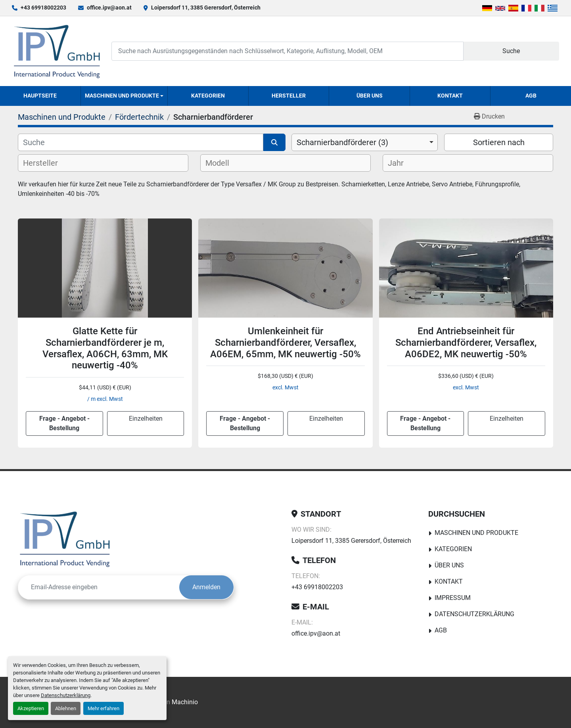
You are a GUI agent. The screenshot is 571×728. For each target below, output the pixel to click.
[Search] (287, 51)
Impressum (453, 598)
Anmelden (206, 587)
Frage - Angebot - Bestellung (64, 423)
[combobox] (365, 142)
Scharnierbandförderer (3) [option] (342, 142)
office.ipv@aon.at (109, 8)
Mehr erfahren (103, 708)
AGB (531, 96)
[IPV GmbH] (65, 539)
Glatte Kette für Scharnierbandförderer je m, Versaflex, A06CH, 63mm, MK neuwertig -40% (105, 348)
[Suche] (141, 142)
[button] (124, 96)
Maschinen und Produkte (122, 96)
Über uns (370, 96)
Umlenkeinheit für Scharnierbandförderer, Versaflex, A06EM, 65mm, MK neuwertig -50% (285, 343)
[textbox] (47, 163)
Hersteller (289, 96)
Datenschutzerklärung (66, 695)
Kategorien (208, 96)
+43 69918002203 (43, 8)
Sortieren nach (499, 142)
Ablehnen (66, 708)
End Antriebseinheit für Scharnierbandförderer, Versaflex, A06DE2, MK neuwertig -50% (466, 343)
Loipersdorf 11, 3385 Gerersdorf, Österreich (206, 8)
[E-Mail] (99, 587)
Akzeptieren (31, 708)
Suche (511, 51)
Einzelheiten (146, 419)
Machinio (185, 702)
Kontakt (450, 96)
